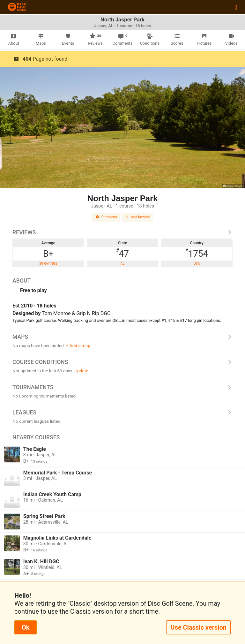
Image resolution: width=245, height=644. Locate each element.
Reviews (122, 232)
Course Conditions (122, 362)
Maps (122, 337)
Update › (82, 371)
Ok (26, 627)
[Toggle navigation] (236, 7)
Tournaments (122, 387)
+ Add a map (78, 345)
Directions (106, 217)
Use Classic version (198, 627)
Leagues (122, 413)
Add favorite (137, 217)
